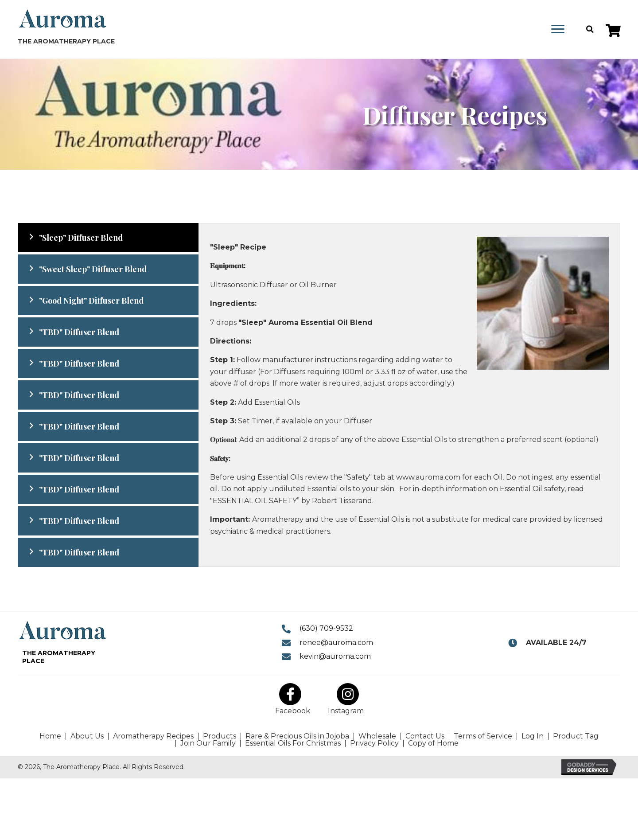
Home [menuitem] (50, 736)
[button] (613, 31)
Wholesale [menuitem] (377, 736)
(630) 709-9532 (326, 628)
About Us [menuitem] (87, 736)
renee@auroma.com (336, 643)
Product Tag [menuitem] (576, 736)
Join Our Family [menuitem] (208, 743)
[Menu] (558, 29)
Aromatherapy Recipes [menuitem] (153, 736)
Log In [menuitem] (533, 736)
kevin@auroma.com (335, 656)
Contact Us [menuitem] (425, 736)
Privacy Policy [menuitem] (374, 743)
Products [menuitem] (220, 736)
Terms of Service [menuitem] (483, 736)
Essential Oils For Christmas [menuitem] (293, 743)
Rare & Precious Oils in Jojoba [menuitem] (297, 736)
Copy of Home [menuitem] (433, 743)
